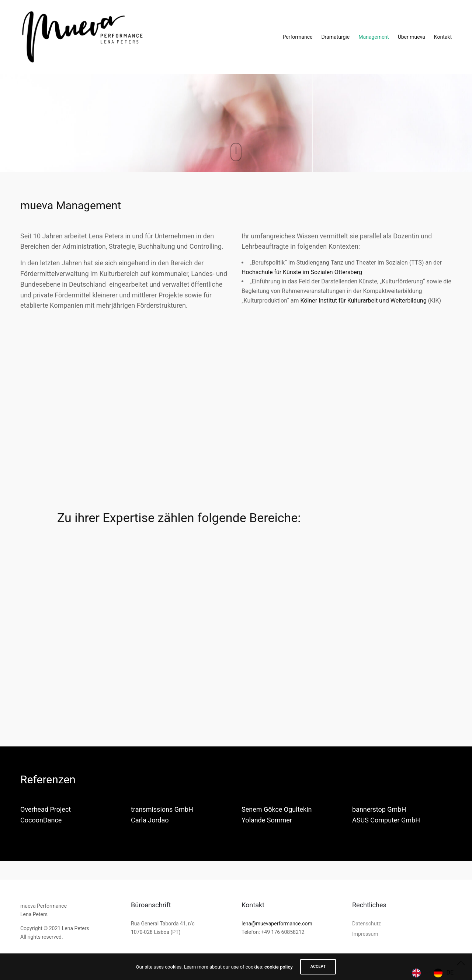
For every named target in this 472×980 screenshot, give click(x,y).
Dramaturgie (335, 37)
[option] (444, 973)
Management (374, 37)
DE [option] (450, 972)
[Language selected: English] (435, 973)
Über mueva (412, 37)
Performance (297, 37)
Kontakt (443, 37)
